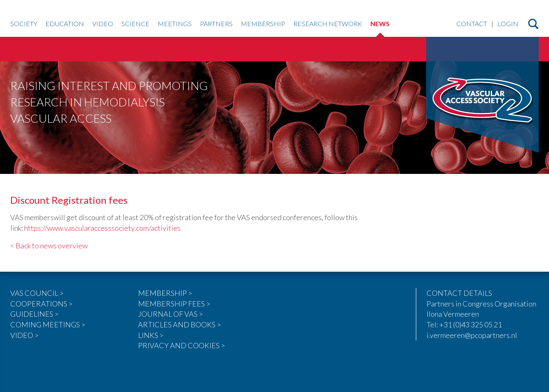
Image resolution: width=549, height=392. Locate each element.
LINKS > (151, 335)
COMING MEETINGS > (48, 324)
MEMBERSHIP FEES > (174, 304)
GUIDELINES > (34, 314)
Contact (472, 24)
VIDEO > (24, 335)
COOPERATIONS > (41, 304)
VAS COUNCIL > (37, 293)
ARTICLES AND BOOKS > (179, 324)
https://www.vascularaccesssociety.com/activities (102, 228)
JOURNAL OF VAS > (170, 314)
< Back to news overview (49, 246)
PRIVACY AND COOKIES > (181, 345)
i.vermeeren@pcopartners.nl (472, 335)
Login (508, 24)
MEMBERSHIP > (165, 293)
